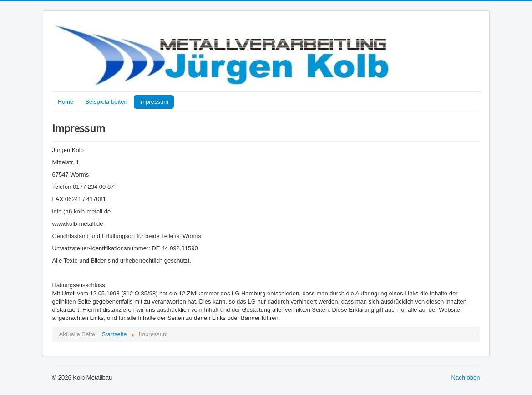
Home (66, 102)
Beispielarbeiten (106, 102)
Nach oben (466, 377)
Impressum (154, 102)
